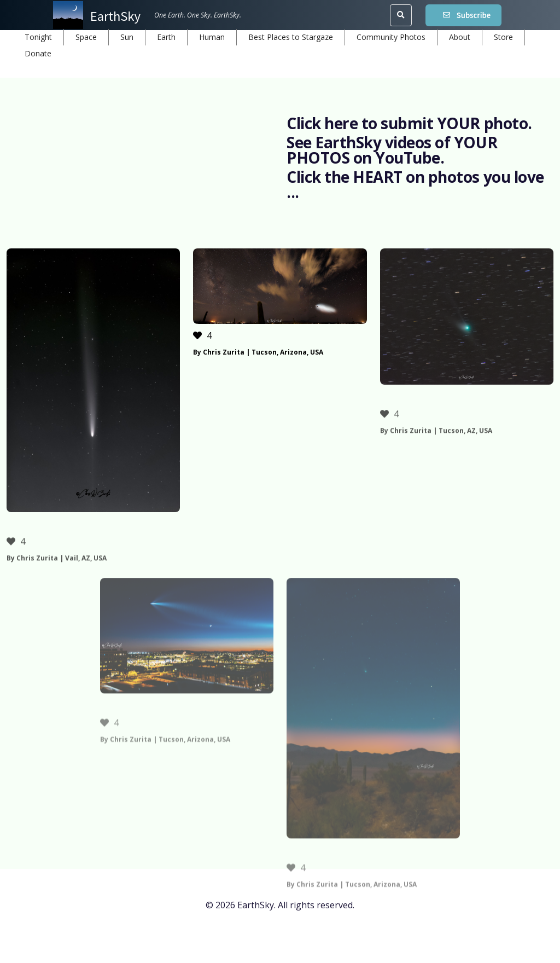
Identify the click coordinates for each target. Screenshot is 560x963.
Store (503, 37)
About (460, 37)
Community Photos (391, 37)
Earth (166, 37)
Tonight (38, 37)
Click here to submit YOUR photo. (409, 123)
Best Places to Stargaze (291, 37)
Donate (38, 53)
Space (86, 37)
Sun (127, 37)
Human (212, 37)
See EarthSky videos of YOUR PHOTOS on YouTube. (392, 150)
